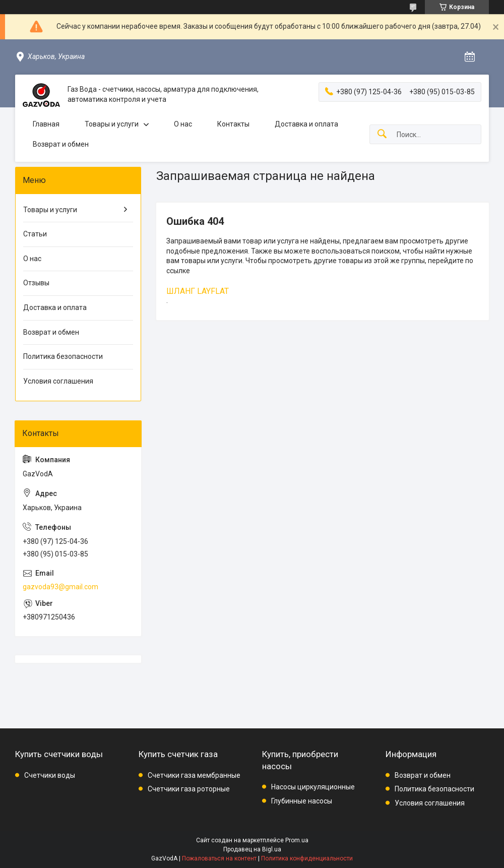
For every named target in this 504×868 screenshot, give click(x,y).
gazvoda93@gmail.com (60, 587)
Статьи (35, 234)
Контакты (233, 124)
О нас (183, 124)
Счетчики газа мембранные (194, 775)
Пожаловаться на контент (219, 858)
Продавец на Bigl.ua (252, 849)
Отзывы (36, 283)
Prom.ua (297, 840)
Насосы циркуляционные (313, 787)
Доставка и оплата (306, 124)
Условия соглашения (58, 381)
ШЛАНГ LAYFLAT (198, 291)
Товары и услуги (112, 124)
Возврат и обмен (61, 144)
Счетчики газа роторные (189, 789)
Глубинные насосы (302, 801)
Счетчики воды (50, 775)
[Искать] (382, 134)
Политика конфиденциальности (307, 858)
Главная (46, 124)
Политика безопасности (63, 356)
